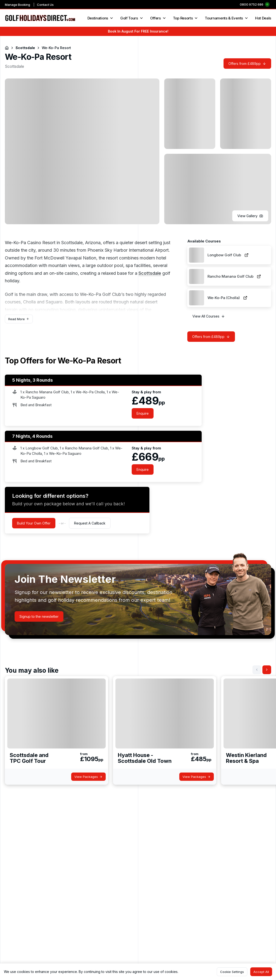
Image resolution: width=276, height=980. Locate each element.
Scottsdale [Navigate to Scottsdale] (25, 48)
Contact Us (45, 5)
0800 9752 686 (252, 4)
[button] (250, 216)
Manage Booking (17, 5)
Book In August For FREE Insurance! (138, 31)
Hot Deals (263, 18)
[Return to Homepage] (7, 48)
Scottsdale (150, 273)
